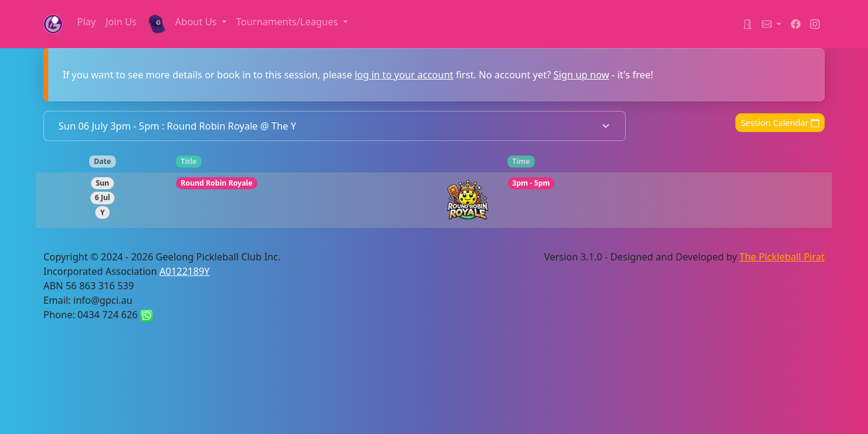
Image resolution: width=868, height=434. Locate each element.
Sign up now (581, 75)
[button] (772, 24)
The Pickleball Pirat (782, 257)
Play (86, 22)
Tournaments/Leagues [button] (288, 22)
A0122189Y (185, 271)
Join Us (121, 22)
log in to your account (404, 75)
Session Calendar (780, 123)
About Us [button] (197, 22)
